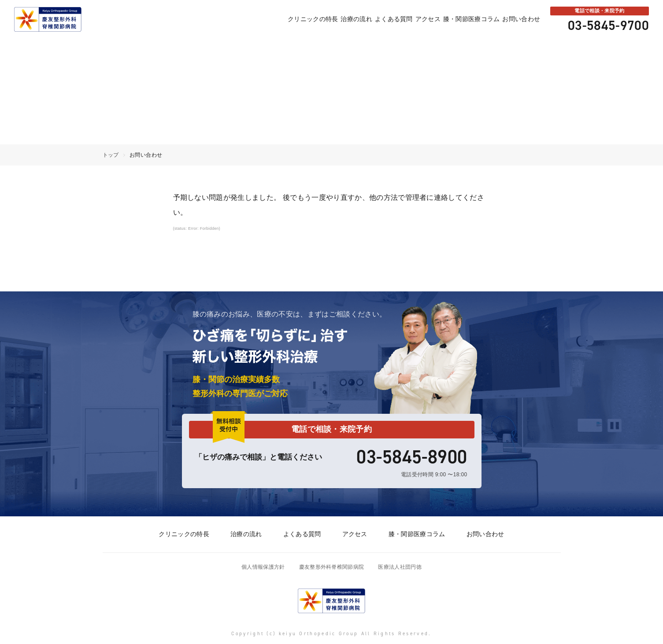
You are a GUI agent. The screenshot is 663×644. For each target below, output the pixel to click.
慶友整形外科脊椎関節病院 (332, 567)
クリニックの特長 (274, 19)
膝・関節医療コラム (461, 19)
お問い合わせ (518, 19)
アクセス (410, 19)
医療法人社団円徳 (400, 567)
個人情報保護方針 (263, 567)
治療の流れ (324, 19)
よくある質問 (369, 19)
